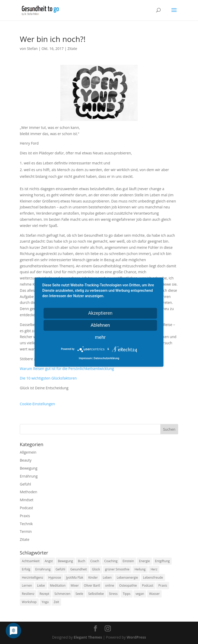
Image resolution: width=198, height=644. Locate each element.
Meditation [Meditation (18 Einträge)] (58, 585)
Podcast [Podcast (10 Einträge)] (147, 585)
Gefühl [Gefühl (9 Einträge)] (60, 569)
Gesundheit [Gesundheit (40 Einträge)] (79, 569)
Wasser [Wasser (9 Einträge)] (155, 594)
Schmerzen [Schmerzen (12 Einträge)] (62, 594)
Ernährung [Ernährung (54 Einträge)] (43, 569)
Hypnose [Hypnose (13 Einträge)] (55, 577)
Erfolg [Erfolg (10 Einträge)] (26, 569)
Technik (26, 524)
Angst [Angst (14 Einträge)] (49, 561)
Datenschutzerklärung (106, 358)
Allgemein (28, 452)
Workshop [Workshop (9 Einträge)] (29, 602)
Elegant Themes (88, 637)
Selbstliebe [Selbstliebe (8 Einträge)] (96, 594)
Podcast (27, 508)
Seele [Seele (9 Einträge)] (79, 594)
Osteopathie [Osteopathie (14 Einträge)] (128, 585)
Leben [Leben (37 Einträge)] (107, 577)
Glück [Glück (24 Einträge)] (96, 569)
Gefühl (25, 484)
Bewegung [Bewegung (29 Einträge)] (65, 561)
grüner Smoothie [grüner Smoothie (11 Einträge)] (117, 569)
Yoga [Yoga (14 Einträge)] (45, 602)
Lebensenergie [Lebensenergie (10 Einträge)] (127, 577)
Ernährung (29, 476)
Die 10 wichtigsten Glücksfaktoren (48, 378)
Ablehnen (100, 325)
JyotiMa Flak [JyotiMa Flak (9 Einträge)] (75, 577)
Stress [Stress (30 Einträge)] (113, 594)
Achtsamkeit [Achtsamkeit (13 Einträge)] (31, 561)
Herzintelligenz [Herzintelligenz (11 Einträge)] (33, 577)
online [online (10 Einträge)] (110, 585)
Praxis (25, 516)
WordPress (136, 637)
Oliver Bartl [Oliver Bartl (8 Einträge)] (92, 585)
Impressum (85, 358)
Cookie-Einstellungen (38, 404)
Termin (26, 531)
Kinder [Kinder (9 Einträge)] (93, 577)
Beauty (26, 460)
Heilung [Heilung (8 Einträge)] (140, 569)
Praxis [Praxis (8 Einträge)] (163, 585)
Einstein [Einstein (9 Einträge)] (128, 561)
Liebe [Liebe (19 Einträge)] (41, 585)
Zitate (72, 48)
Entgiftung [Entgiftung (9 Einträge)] (162, 561)
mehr (100, 337)
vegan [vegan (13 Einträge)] (140, 594)
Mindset (27, 500)
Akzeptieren (100, 313)
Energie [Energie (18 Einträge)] (144, 561)
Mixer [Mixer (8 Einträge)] (75, 585)
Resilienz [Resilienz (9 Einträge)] (28, 594)
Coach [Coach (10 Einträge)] (95, 561)
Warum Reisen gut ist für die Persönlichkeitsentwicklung (67, 369)
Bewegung (29, 468)
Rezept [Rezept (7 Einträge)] (44, 594)
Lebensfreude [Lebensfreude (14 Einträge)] (153, 577)
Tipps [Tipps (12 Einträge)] (127, 594)
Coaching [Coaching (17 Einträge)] (111, 561)
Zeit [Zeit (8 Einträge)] (56, 602)
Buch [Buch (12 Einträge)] (81, 561)
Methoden (28, 492)
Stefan (32, 48)
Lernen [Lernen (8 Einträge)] (27, 585)
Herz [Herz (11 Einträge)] (154, 569)
